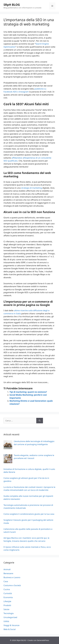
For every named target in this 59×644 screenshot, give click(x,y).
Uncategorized (10, 617)
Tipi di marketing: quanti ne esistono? (28, 392)
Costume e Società (12, 585)
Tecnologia (9, 613)
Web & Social (10, 629)
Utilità (6, 621)
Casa (6, 581)
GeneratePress (43, 640)
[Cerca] (40, 421)
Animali (7, 569)
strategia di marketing (31, 188)
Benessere (8, 573)
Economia (8, 597)
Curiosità (8, 593)
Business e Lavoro (12, 577)
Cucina (7, 589)
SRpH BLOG (12, 5)
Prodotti (7, 605)
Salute (6, 609)
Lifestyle (7, 601)
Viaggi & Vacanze (11, 625)
